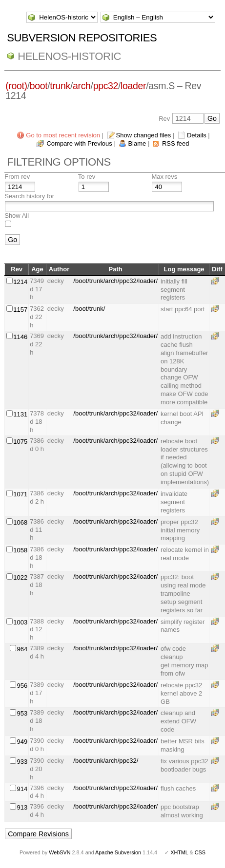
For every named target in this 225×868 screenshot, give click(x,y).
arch (82, 86)
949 (22, 742)
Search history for (29, 196)
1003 (20, 622)
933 (22, 762)
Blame (137, 143)
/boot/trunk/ (89, 309)
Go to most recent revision (63, 135)
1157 (20, 310)
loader (133, 86)
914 (22, 789)
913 (22, 807)
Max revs (164, 177)
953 (22, 713)
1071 (20, 494)
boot (39, 86)
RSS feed (176, 143)
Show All (17, 216)
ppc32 (106, 86)
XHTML (179, 852)
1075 (20, 442)
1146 (20, 337)
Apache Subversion (118, 852)
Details (197, 135)
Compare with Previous (79, 143)
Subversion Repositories (82, 38)
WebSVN (60, 852)
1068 (20, 522)
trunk (60, 86)
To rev (87, 177)
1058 (20, 550)
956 (22, 686)
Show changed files (144, 135)
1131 (20, 414)
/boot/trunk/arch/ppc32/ (106, 761)
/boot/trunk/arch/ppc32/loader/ (115, 281)
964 (22, 649)
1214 (20, 282)
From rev (17, 177)
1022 (20, 577)
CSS (200, 852)
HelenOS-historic (69, 56)
